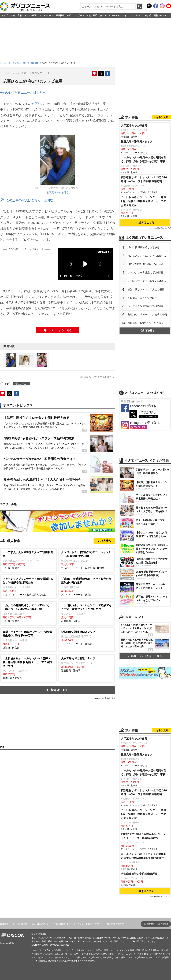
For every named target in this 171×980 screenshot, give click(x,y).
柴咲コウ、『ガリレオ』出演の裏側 (147, 315)
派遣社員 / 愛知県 (87, 664)
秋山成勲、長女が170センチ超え (146, 323)
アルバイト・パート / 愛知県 (87, 638)
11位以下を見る (145, 331)
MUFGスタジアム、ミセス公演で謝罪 (148, 256)
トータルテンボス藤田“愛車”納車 (146, 306)
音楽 (20, 16)
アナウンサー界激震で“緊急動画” (146, 272)
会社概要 (4, 924)
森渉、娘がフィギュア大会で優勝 (146, 289)
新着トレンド (160, 16)
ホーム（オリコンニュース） (14, 63)
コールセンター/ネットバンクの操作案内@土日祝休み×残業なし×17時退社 (144, 856)
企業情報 (164, 924)
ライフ (125, 16)
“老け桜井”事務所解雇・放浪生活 (146, 264)
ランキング (137, 16)
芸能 (13, 16)
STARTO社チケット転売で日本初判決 (148, 281)
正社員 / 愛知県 (28, 560)
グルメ (103, 16)
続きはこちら (60, 690)
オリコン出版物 (20, 924)
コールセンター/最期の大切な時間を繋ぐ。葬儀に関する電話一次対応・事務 (144, 159)
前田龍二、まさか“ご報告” (142, 298)
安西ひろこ (39, 104)
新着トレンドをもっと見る (145, 656)
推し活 (148, 16)
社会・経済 (92, 16)
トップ (5, 16)
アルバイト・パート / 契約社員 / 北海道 (28, 586)
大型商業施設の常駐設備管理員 (139, 874)
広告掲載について (40, 924)
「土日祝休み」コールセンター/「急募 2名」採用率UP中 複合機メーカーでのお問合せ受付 (144, 201)
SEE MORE (103, 252)
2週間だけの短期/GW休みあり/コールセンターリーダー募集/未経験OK (143, 836)
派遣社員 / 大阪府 (87, 613)
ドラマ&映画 (30, 16)
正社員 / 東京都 (28, 640)
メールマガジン (77, 924)
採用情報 (151, 924)
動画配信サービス (64, 16)
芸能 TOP (35, 63)
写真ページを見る (59, 192)
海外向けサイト (96, 924)
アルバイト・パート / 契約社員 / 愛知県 (87, 560)
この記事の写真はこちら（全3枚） (27, 200)
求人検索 (106, 541)
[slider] (85, 272)
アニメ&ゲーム (46, 16)
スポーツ (80, 16)
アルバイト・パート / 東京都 (87, 586)
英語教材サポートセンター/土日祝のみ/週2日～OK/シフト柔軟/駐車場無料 (144, 179)
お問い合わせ (59, 924)
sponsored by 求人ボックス (105, 698)
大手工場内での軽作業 (134, 126)
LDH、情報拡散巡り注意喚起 (144, 247)
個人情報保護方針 (116, 924)
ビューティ (114, 16)
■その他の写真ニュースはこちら (23, 93)
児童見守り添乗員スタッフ (137, 141)
